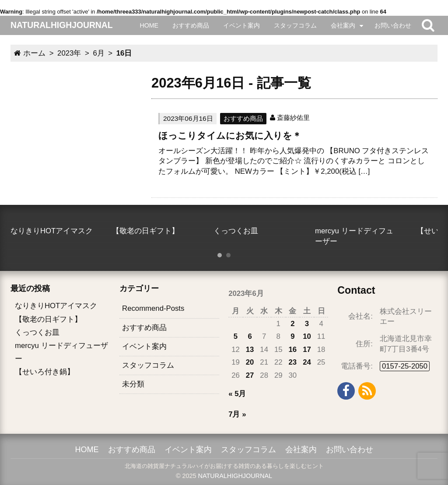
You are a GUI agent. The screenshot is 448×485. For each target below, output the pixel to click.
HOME (149, 25)
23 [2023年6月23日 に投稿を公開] (293, 362)
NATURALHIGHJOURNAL (235, 476)
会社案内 (343, 25)
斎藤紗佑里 (293, 118)
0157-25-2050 (405, 366)
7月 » (237, 414)
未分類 (133, 384)
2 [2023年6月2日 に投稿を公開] (292, 324)
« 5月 (237, 394)
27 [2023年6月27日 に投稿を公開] (250, 375)
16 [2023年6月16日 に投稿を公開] (293, 350)
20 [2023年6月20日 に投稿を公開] (250, 362)
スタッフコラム (295, 25)
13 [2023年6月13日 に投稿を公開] (250, 350)
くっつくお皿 (37, 332)
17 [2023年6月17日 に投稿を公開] (307, 350)
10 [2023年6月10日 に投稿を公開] (307, 336)
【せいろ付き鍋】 (45, 372)
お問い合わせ (393, 25)
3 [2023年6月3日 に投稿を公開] (307, 324)
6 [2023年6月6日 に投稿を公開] (250, 336)
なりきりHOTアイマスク (56, 306)
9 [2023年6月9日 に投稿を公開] (292, 336)
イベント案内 (241, 25)
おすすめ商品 (191, 25)
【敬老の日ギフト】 (48, 319)
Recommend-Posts (153, 308)
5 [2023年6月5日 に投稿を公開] (236, 336)
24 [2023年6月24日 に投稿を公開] (307, 362)
